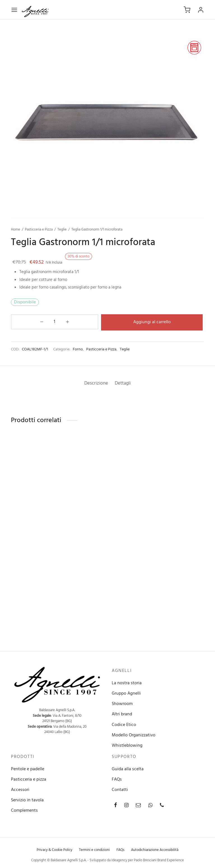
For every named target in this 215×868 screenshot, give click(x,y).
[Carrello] (187, 10)
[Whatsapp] (150, 805)
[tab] (94, 383)
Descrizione (94, 382)
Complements (24, 810)
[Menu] (14, 10)
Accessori (20, 789)
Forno (78, 349)
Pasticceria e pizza (29, 779)
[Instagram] (126, 805)
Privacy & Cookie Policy (54, 849)
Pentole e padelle (28, 768)
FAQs (117, 779)
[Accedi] (201, 10)
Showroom (122, 703)
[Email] (138, 805)
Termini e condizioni (94, 849)
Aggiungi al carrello (123, 322)
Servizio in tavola (27, 800)
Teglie (62, 230)
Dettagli (125, 382)
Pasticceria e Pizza (39, 230)
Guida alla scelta (128, 768)
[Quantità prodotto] (25, 322)
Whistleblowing (127, 745)
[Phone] (162, 805)
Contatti (120, 789)
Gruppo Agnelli (126, 693)
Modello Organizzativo (134, 734)
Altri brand (122, 714)
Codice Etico (124, 724)
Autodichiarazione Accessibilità (155, 849)
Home (16, 230)
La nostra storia (127, 682)
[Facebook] (115, 805)
